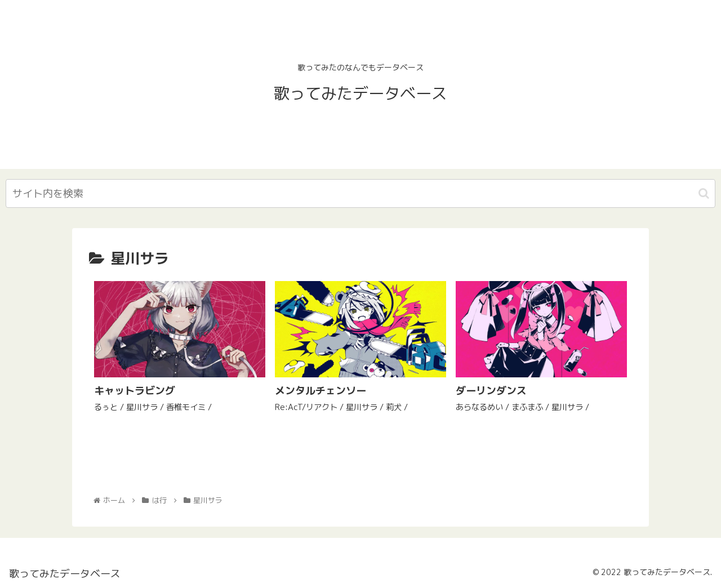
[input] (360, 193)
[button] (704, 193)
